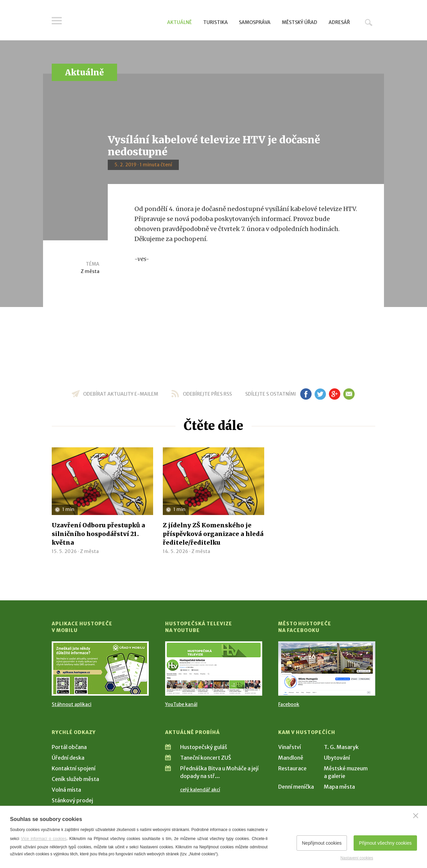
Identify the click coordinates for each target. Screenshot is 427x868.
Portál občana (69, 747)
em (349, 394)
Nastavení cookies (357, 858)
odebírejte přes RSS (207, 394)
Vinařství (290, 747)
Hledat (369, 22)
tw (320, 394)
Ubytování (337, 758)
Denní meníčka (296, 787)
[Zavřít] (416, 816)
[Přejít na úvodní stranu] (115, 22)
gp (334, 394)
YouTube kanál (181, 704)
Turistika (216, 22)
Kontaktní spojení (74, 768)
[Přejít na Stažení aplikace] (100, 668)
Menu (57, 21)
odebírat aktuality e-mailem (121, 394)
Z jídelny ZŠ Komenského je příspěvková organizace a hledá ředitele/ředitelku (213, 534)
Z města (90, 271)
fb (306, 394)
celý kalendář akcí (200, 790)
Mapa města (339, 787)
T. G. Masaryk (341, 747)
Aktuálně (179, 22)
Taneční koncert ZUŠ (206, 758)
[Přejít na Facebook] (327, 668)
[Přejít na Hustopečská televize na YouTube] (214, 668)
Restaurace (292, 768)
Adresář (339, 22)
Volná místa (66, 790)
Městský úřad (300, 22)
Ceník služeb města (75, 779)
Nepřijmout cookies (322, 843)
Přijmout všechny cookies (385, 843)
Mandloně (291, 758)
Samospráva (255, 22)
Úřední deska (68, 758)
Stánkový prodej (72, 800)
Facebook (289, 704)
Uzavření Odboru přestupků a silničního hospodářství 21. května (98, 534)
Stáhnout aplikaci (72, 704)
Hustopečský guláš (204, 747)
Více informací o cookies (44, 839)
